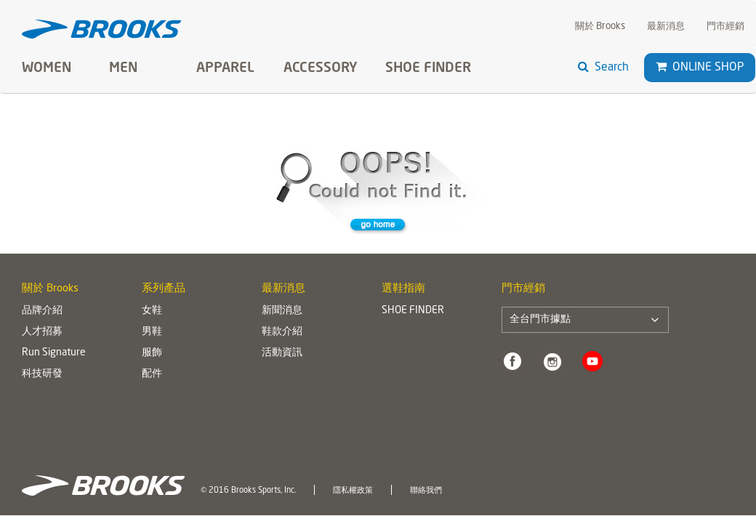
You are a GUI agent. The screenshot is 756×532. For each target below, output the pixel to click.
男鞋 (152, 331)
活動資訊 (282, 352)
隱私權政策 (353, 491)
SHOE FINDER (428, 68)
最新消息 (666, 27)
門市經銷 (725, 27)
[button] (661, 67)
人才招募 (42, 331)
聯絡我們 (426, 491)
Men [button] (123, 68)
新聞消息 (282, 310)
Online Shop (700, 67)
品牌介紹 (42, 310)
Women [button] (47, 68)
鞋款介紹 (282, 331)
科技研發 (42, 374)
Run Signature (54, 352)
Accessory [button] (321, 68)
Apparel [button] (225, 68)
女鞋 (152, 310)
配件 (152, 374)
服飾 (152, 352)
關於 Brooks (600, 27)
